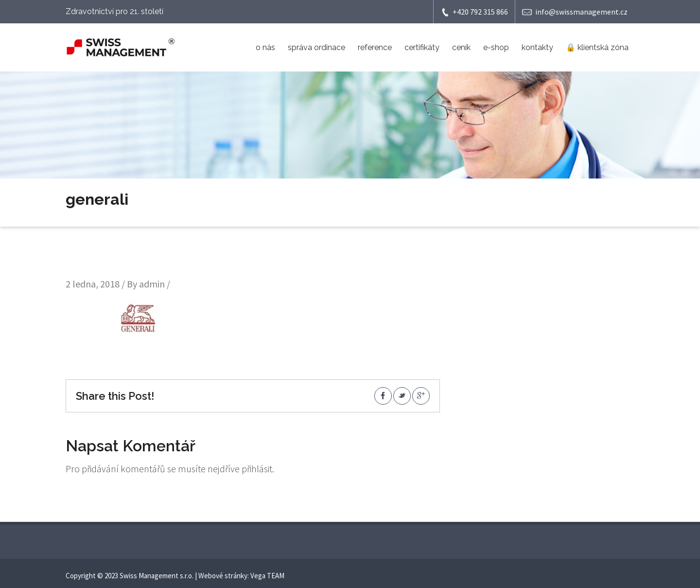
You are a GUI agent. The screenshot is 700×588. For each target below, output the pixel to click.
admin (152, 284)
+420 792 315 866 (474, 12)
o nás (265, 47)
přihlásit (257, 469)
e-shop (496, 47)
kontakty (537, 47)
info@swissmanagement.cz (575, 12)
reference (375, 47)
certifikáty (422, 47)
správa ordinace (316, 47)
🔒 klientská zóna (597, 47)
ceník (461, 47)
